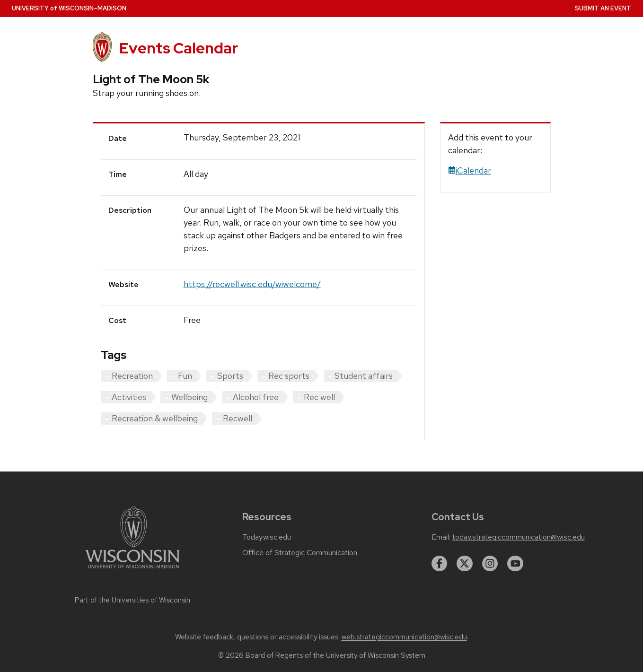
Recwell (238, 418)
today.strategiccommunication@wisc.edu (519, 537)
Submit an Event (603, 8)
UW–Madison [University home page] (69, 8)
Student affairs (364, 376)
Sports (230, 376)
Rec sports (289, 376)
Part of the (132, 600)
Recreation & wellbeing (155, 418)
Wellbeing (189, 397)
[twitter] (465, 564)
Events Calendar (179, 48)
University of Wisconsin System (376, 655)
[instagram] (490, 564)
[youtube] (515, 564)
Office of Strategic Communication (300, 553)
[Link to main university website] (132, 570)
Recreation (132, 376)
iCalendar (470, 170)
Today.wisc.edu (267, 537)
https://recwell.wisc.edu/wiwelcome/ (252, 284)
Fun (185, 376)
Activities (129, 397)
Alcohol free (256, 397)
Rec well (319, 397)
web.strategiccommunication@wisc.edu (404, 637)
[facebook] (440, 564)
